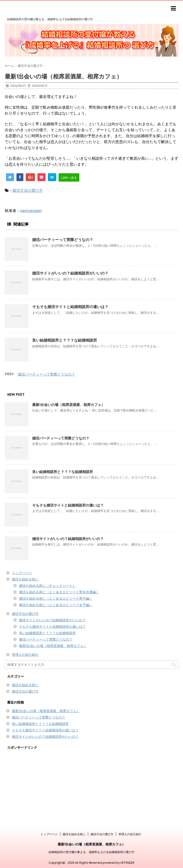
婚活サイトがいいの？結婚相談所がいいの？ (70, 273)
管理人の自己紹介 (25, 655)
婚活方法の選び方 (28, 190)
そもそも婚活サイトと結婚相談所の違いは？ (70, 307)
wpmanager (31, 211)
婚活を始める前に (25, 579)
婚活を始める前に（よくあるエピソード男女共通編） (59, 592)
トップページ (22, 573)
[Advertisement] (91, 786)
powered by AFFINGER (119, 863)
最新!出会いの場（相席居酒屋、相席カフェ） (69, 405)
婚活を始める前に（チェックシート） (47, 586)
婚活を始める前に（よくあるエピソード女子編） (56, 605)
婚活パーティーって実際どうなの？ (63, 240)
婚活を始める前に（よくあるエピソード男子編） (56, 598)
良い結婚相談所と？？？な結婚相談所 (65, 340)
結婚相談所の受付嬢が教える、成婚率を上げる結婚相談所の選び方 (91, 852)
